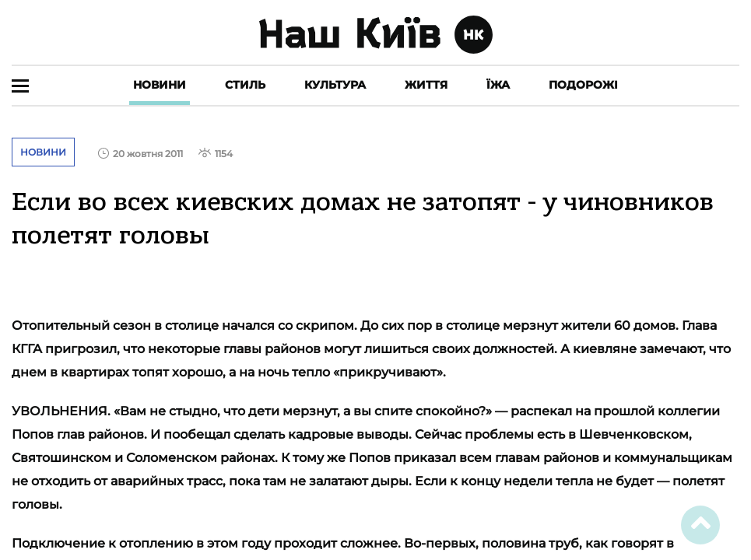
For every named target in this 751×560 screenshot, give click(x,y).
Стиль (245, 85)
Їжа (498, 85)
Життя (426, 85)
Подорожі (583, 85)
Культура (335, 85)
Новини (160, 85)
